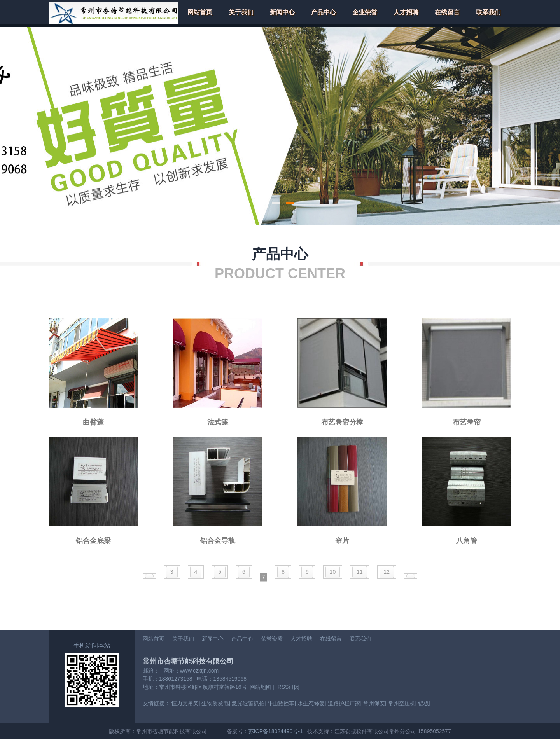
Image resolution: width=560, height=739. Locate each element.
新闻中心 (282, 12)
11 (360, 572)
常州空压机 (402, 703)
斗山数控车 (281, 703)
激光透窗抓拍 (248, 703)
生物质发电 (215, 703)
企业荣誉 (365, 12)
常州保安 (374, 703)
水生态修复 (311, 703)
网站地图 (261, 687)
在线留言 (447, 12)
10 (333, 572)
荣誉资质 (272, 639)
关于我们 (241, 12)
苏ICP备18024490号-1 (276, 731)
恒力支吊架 (185, 703)
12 (387, 572)
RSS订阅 (289, 687)
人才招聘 (406, 12)
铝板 (423, 703)
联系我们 (488, 12)
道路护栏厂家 (344, 703)
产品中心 (324, 12)
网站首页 (200, 12)
